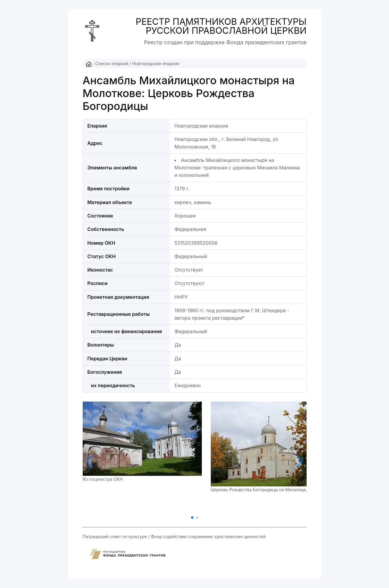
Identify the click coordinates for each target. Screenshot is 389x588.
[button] (300, 461)
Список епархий (112, 63)
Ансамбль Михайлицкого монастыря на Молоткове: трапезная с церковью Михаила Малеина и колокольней (237, 168)
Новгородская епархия (156, 63)
